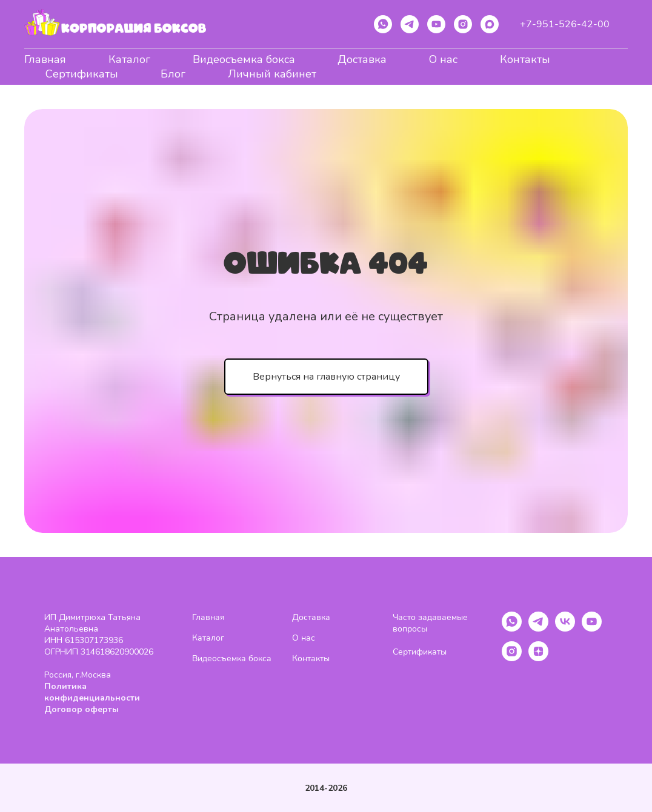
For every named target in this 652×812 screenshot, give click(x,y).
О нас (443, 59)
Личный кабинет (272, 74)
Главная (45, 59)
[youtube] (436, 24)
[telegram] (410, 24)
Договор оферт (78, 709)
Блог (173, 74)
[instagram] (463, 24)
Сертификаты (82, 74)
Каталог (129, 59)
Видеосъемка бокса (244, 59)
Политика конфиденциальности (92, 692)
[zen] (538, 658)
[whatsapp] (383, 24)
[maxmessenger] (490, 24)
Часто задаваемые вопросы (430, 623)
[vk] (565, 628)
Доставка (362, 59)
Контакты (525, 59)
